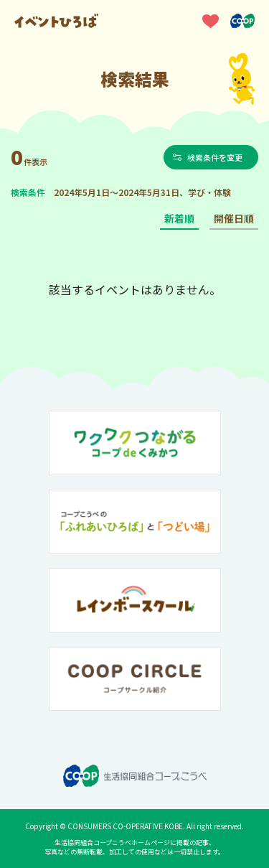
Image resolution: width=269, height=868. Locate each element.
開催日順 (234, 218)
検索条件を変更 (215, 157)
